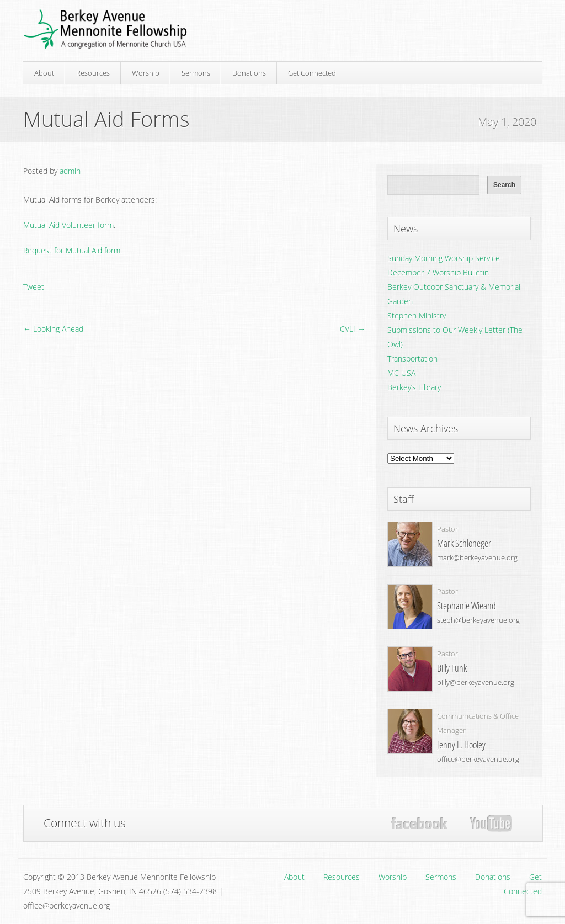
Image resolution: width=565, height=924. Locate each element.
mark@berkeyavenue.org (477, 557)
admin (70, 171)
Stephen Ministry (417, 315)
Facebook (419, 823)
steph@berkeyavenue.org (478, 620)
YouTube (491, 824)
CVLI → (353, 329)
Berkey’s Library (414, 387)
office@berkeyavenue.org (478, 759)
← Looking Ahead (53, 329)
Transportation (412, 359)
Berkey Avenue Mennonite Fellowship (105, 30)
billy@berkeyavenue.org (476, 682)
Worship (146, 73)
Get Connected (312, 73)
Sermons (196, 73)
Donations (249, 73)
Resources (93, 73)
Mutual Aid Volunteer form (68, 225)
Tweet (34, 287)
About (44, 73)
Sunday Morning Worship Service (444, 258)
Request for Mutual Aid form (72, 250)
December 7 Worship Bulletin (438, 272)
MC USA (401, 373)
